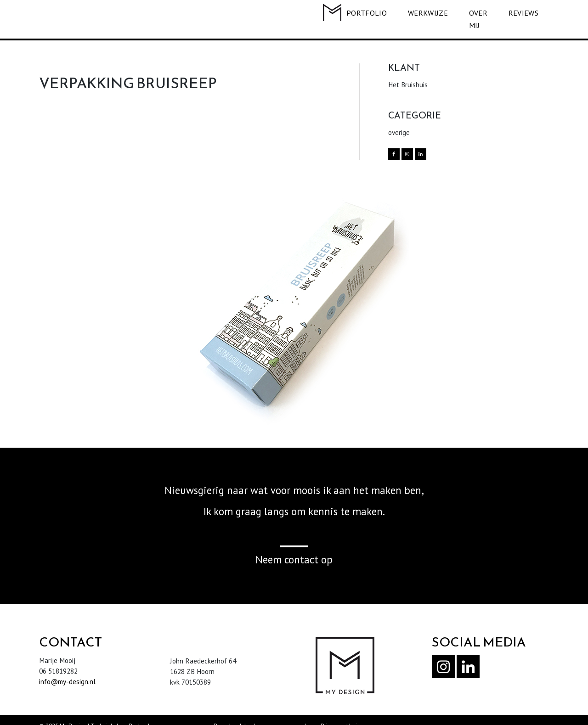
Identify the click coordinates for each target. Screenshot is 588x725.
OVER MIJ (472, 13)
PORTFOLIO (354, 13)
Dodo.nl (139, 714)
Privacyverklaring (342, 714)
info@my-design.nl (67, 669)
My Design (73, 714)
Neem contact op (294, 547)
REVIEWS (524, 13)
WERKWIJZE (415, 13)
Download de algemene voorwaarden (263, 714)
